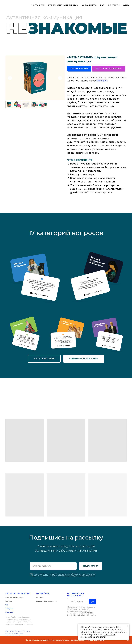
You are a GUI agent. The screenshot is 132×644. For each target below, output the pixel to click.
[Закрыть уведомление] (127, 626)
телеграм (102, 81)
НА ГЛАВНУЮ (38, 5)
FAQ (102, 5)
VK (7, 605)
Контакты (9, 601)
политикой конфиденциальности (73, 576)
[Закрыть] (128, 640)
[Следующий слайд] (60, 78)
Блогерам (40, 597)
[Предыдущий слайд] (10, 78)
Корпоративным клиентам (46, 601)
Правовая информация (14, 597)
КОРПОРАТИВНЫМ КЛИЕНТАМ (63, 5)
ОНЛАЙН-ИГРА (89, 5)
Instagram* (10, 612)
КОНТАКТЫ (114, 5)
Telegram (9, 609)
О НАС (126, 5)
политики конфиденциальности (98, 636)
